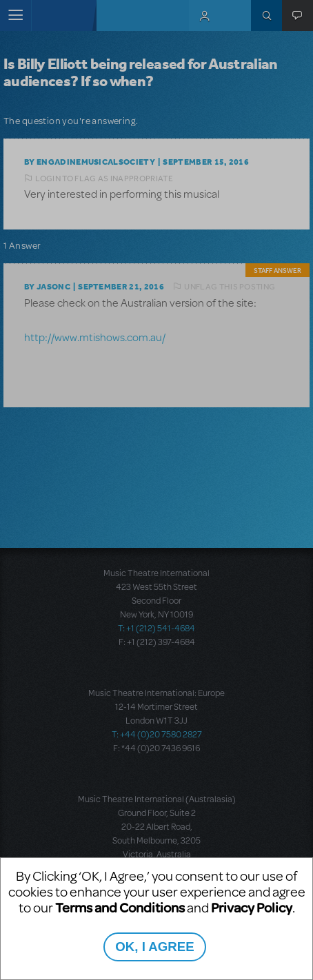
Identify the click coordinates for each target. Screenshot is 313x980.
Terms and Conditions (120, 907)
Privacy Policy (252, 907)
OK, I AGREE (154, 947)
